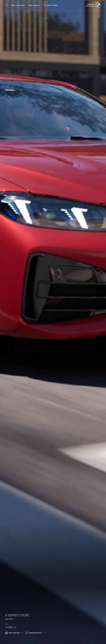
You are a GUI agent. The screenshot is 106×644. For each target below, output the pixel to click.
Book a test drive (18, 5)
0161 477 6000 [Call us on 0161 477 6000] (52, 5)
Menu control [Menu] (6, 5)
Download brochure (35, 633)
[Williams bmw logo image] (93, 5)
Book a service (34, 5)
